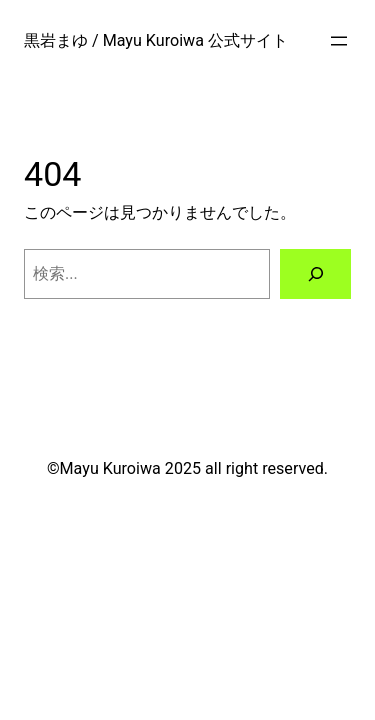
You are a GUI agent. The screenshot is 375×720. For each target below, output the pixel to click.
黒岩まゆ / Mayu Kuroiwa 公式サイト (156, 40)
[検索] (315, 274)
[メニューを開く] (339, 41)
